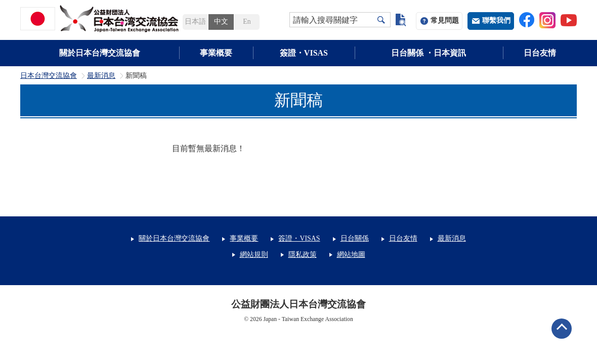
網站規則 (254, 255)
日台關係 (355, 238)
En (247, 21)
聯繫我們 (496, 20)
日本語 (195, 21)
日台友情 (540, 53)
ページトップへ (562, 329)
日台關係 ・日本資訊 (429, 53)
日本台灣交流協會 (49, 76)
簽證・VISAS (304, 53)
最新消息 (101, 76)
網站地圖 (351, 255)
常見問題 (445, 20)
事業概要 (216, 53)
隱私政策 (303, 255)
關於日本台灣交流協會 (100, 53)
